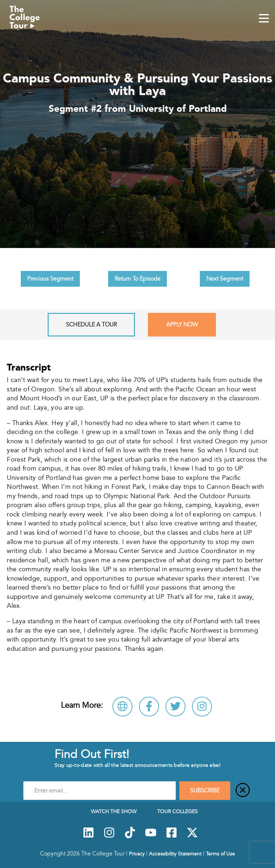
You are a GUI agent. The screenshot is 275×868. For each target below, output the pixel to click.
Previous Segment (50, 279)
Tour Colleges (177, 811)
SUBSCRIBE (205, 791)
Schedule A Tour (91, 325)
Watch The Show (114, 811)
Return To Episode (137, 279)
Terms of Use (220, 854)
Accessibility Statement (175, 854)
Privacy (137, 854)
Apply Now (182, 325)
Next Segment (225, 279)
